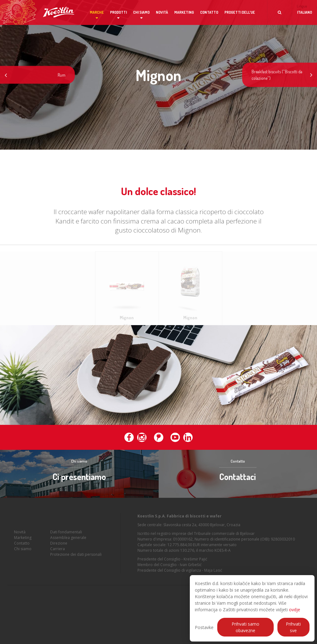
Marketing (184, 12)
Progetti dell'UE (240, 12)
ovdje (295, 610)
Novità (162, 12)
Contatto (209, 12)
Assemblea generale (68, 545)
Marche (97, 12)
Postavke (204, 627)
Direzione (59, 551)
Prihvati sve (293, 627)
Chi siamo (141, 12)
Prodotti (118, 12)
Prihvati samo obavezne (245, 627)
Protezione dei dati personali (76, 562)
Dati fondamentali (66, 539)
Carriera (58, 556)
